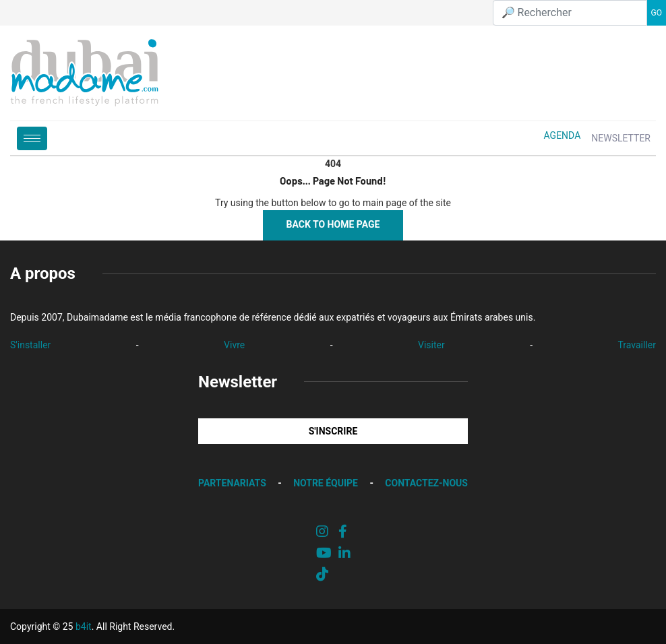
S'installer (30, 345)
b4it (84, 626)
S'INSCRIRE (333, 431)
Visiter (431, 345)
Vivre (234, 345)
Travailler (637, 345)
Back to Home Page (333, 224)
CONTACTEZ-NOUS (426, 483)
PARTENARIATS (232, 483)
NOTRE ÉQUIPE (326, 483)
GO (657, 13)
